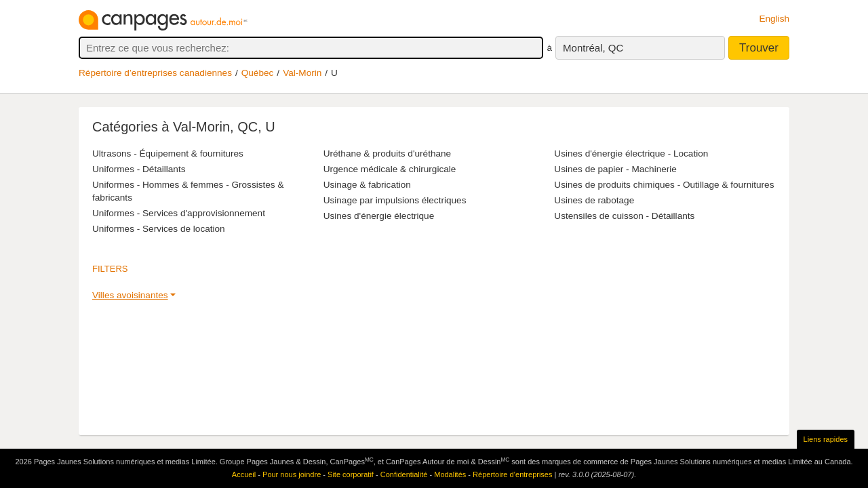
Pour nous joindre (292, 474)
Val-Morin (302, 73)
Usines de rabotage (594, 200)
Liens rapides (826, 439)
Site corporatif (351, 474)
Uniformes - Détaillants (139, 169)
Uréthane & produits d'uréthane (388, 154)
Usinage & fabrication (367, 185)
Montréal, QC (593, 48)
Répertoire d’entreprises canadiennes (155, 73)
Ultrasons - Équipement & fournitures (168, 154)
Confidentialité (404, 474)
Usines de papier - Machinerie (615, 169)
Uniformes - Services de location (159, 229)
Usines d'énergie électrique (379, 216)
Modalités (450, 474)
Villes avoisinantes (130, 295)
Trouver (759, 48)
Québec (258, 73)
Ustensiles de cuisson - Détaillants (624, 216)
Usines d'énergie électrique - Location (631, 154)
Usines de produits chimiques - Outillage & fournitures (664, 185)
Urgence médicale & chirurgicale (390, 169)
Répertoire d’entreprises (512, 474)
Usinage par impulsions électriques (395, 200)
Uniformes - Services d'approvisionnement (179, 213)
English (774, 19)
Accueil (244, 474)
